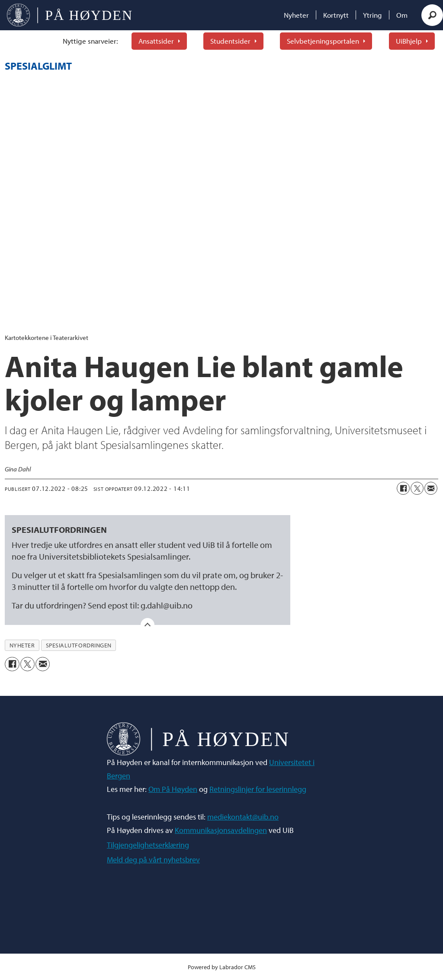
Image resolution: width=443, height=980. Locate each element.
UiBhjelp (409, 41)
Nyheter (296, 15)
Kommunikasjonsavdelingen (221, 830)
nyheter (22, 645)
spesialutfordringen (79, 645)
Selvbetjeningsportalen (323, 41)
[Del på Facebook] (403, 488)
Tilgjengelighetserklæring (148, 845)
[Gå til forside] (69, 15)
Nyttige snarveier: (90, 41)
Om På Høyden (173, 789)
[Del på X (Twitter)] (417, 488)
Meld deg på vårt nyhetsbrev (153, 860)
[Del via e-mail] (431, 488)
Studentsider (230, 41)
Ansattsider (156, 41)
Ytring (372, 15)
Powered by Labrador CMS (222, 967)
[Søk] (432, 15)
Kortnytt (336, 15)
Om (402, 15)
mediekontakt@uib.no (243, 817)
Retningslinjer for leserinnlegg (258, 789)
